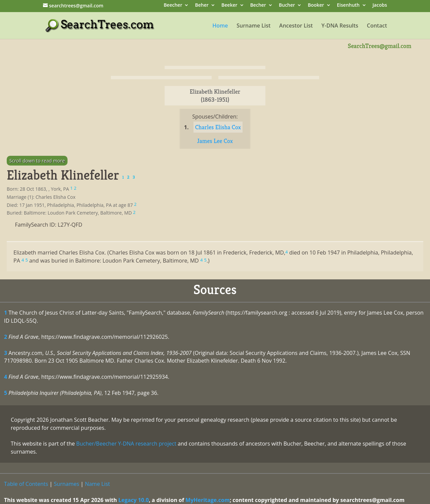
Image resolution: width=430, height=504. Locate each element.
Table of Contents (26, 484)
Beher (202, 6)
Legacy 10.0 (134, 500)
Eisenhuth (348, 6)
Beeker (229, 6)
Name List (98, 484)
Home (220, 26)
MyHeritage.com (208, 500)
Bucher (287, 6)
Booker (316, 6)
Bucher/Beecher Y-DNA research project (126, 444)
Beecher (173, 6)
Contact (377, 26)
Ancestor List (296, 26)
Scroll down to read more (37, 161)
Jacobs (380, 6)
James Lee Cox (215, 141)
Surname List (253, 26)
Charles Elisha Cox (218, 127)
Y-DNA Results (340, 26)
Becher (258, 6)
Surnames (66, 484)
